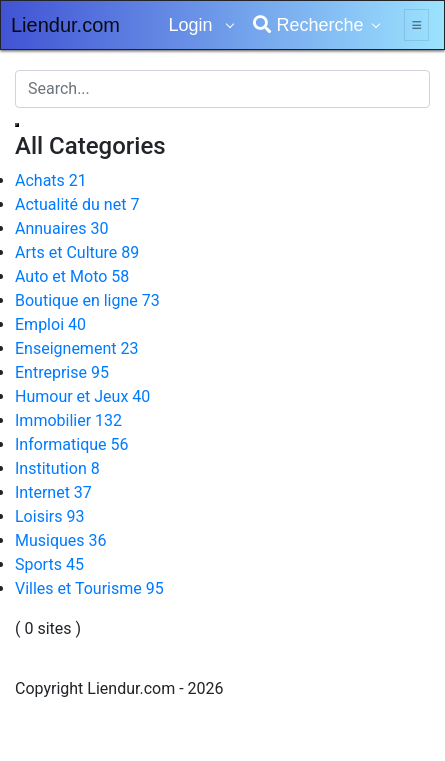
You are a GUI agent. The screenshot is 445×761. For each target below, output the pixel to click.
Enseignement (76, 348)
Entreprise (62, 372)
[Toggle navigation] (416, 25)
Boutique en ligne (87, 300)
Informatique (72, 444)
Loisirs (49, 516)
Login (192, 25)
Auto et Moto (72, 276)
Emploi (50, 324)
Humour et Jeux (82, 396)
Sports (49, 564)
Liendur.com (65, 25)
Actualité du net (77, 204)
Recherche (308, 25)
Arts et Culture (77, 252)
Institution (57, 468)
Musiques (61, 540)
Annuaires (62, 228)
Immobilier (68, 420)
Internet (53, 492)
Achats (51, 180)
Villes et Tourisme (89, 588)
